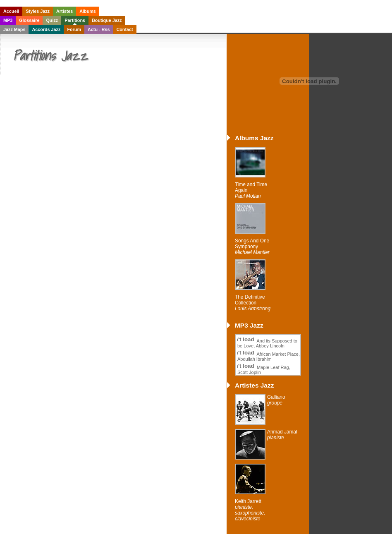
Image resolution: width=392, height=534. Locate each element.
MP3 (8, 20)
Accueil (11, 11)
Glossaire (29, 20)
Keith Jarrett (250, 510)
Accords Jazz (46, 29)
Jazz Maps (14, 29)
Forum (74, 29)
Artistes (65, 11)
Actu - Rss (99, 29)
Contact (124, 29)
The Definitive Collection (253, 303)
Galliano (276, 400)
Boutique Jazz (107, 20)
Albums (88, 11)
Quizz (52, 20)
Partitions (75, 20)
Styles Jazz (38, 11)
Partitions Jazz (50, 55)
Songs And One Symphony (252, 247)
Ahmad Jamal (282, 435)
